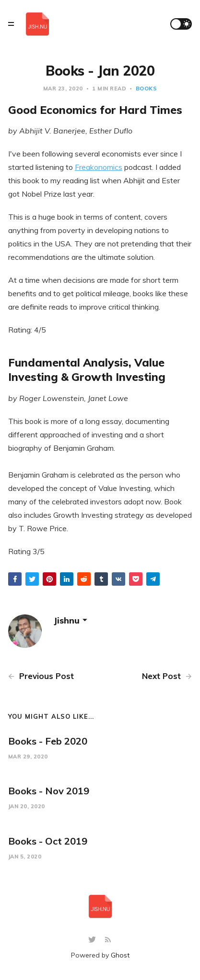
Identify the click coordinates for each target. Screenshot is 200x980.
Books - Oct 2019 (48, 841)
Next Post (167, 676)
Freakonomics (99, 167)
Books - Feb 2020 (48, 741)
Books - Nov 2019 (49, 791)
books (147, 89)
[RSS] (108, 940)
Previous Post (41, 676)
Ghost (120, 955)
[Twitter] (93, 940)
